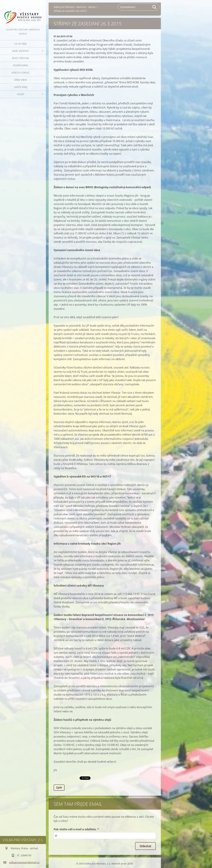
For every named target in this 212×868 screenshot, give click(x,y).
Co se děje (20, 44)
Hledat (155, 7)
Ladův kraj (21, 87)
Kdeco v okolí (21, 73)
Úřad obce (21, 80)
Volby (21, 94)
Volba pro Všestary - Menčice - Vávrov (75, 7)
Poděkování (21, 65)
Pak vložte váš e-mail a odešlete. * (76, 829)
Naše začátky (20, 51)
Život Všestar (21, 58)
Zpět (59, 787)
